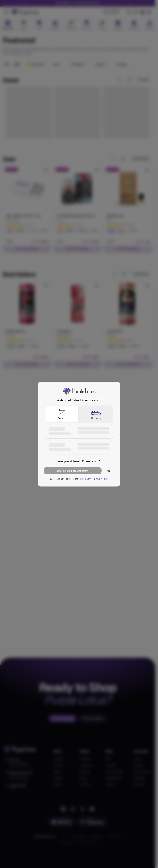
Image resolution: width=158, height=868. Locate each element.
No (109, 471)
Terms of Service (86, 479)
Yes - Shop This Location (73, 471)
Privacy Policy (102, 479)
